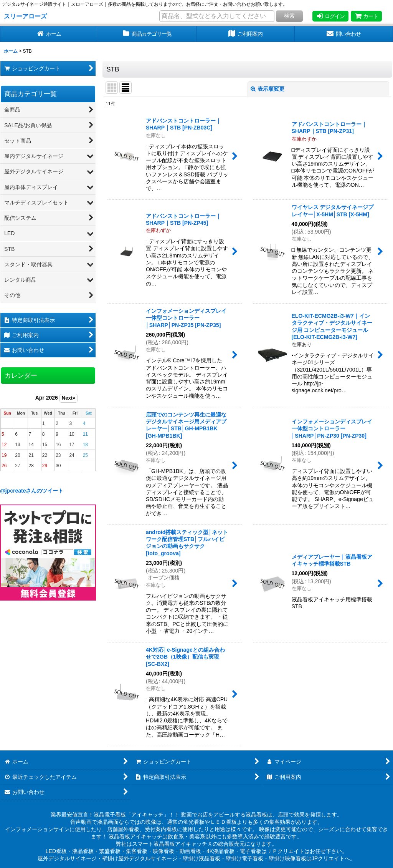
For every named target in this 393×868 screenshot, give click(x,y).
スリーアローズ (25, 16)
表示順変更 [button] (268, 89)
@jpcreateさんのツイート (32, 491)
